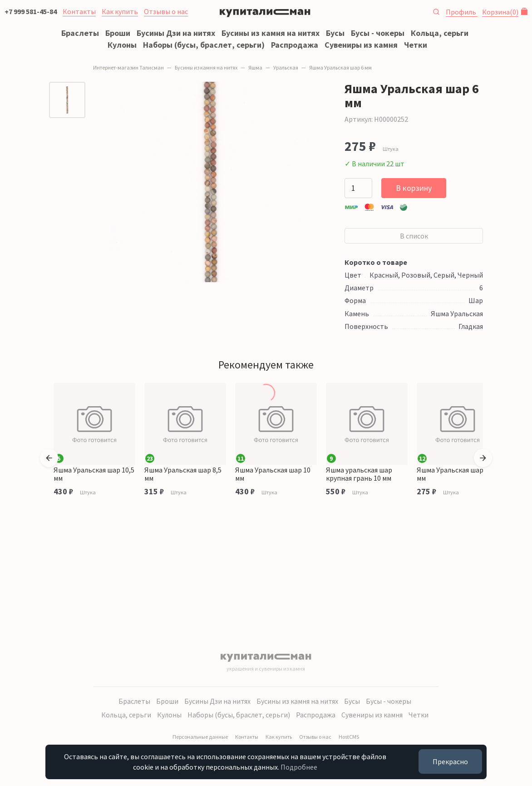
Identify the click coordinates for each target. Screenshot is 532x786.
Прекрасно (450, 761)
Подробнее (299, 767)
